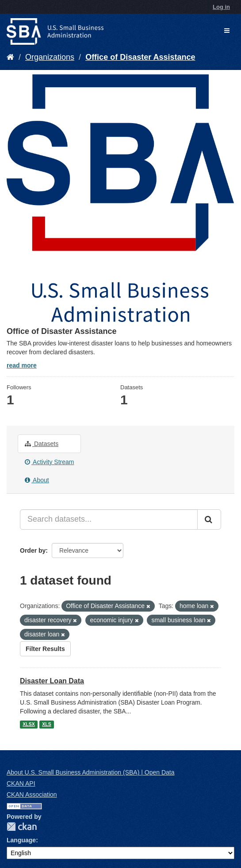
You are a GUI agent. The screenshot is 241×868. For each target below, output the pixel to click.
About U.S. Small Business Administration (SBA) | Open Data (90, 772)
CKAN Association (32, 794)
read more (22, 365)
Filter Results (45, 649)
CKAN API (21, 783)
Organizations (50, 57)
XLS (46, 724)
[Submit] (209, 519)
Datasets (42, 444)
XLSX (29, 724)
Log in (221, 7)
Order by (33, 550)
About (37, 480)
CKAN (22, 827)
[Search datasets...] (109, 519)
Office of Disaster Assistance (140, 57)
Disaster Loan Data (52, 681)
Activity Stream (49, 462)
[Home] (10, 57)
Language (21, 840)
